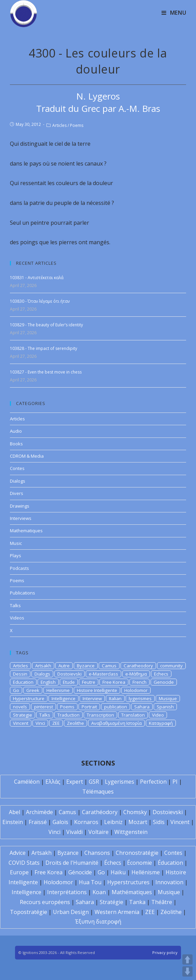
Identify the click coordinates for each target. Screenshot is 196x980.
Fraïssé (38, 822)
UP (187, 959)
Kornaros (86, 822)
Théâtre (162, 902)
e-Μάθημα (136, 674)
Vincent (21, 723)
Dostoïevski (168, 812)
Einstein (13, 822)
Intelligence (64, 698)
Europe (19, 872)
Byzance (86, 666)
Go (16, 690)
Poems (77, 125)
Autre (64, 666)
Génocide (80, 872)
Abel (15, 812)
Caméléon (27, 782)
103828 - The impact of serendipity (44, 348)
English (48, 682)
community (171, 666)
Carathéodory (100, 812)
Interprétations (67, 892)
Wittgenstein (131, 832)
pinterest (44, 707)
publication (116, 707)
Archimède (39, 812)
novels (20, 707)
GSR (94, 782)
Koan (99, 892)
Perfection (153, 782)
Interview (92, 698)
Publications (23, 593)
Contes (17, 468)
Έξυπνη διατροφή (98, 922)
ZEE (56, 723)
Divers (17, 493)
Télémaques (98, 792)
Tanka (137, 902)
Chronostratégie (137, 853)
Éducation (170, 863)
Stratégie (111, 902)
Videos (17, 618)
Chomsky (135, 812)
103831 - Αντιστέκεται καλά (37, 278)
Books (16, 444)
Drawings (20, 506)
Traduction (68, 715)
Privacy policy (165, 952)
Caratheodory (138, 666)
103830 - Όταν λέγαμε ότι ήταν (40, 301)
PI (175, 782)
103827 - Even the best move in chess (46, 372)
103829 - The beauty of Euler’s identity (46, 325)
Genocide (164, 682)
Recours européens (45, 902)
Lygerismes (120, 782)
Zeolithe (75, 723)
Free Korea (114, 682)
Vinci (40, 723)
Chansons (97, 853)
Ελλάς (53, 782)
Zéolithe (171, 912)
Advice (18, 853)
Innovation (169, 882)
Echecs (161, 674)
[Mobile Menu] (174, 13)
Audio (16, 431)
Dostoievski (69, 674)
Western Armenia (117, 912)
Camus (109, 666)
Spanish (165, 707)
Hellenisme (58, 690)
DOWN (187, 971)
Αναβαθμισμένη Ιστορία (116, 723)
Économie (139, 863)
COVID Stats (24, 863)
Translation (133, 715)
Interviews (21, 518)
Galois (60, 822)
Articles (59, 125)
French (139, 682)
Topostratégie (29, 912)
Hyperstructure (29, 698)
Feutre (89, 682)
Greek (33, 690)
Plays (16, 556)
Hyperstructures (128, 882)
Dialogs (18, 481)
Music (16, 543)
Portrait (89, 707)
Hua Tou (90, 882)
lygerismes (140, 698)
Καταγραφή (161, 723)
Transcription (100, 715)
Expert (75, 782)
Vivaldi (74, 832)
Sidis (159, 822)
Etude (69, 682)
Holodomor (136, 690)
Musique (168, 698)
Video (158, 715)
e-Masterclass (103, 674)
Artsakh (43, 666)
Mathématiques (132, 892)
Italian (115, 698)
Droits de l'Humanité (72, 863)
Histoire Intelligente (97, 690)
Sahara (142, 707)
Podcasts (19, 568)
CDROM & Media (27, 456)
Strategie (23, 715)
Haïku (118, 872)
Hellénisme (146, 872)
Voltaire (99, 832)
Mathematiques (26, 531)
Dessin (20, 674)
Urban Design (71, 912)
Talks (15, 605)
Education (23, 682)
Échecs (113, 863)
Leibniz (113, 822)
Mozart (138, 822)
